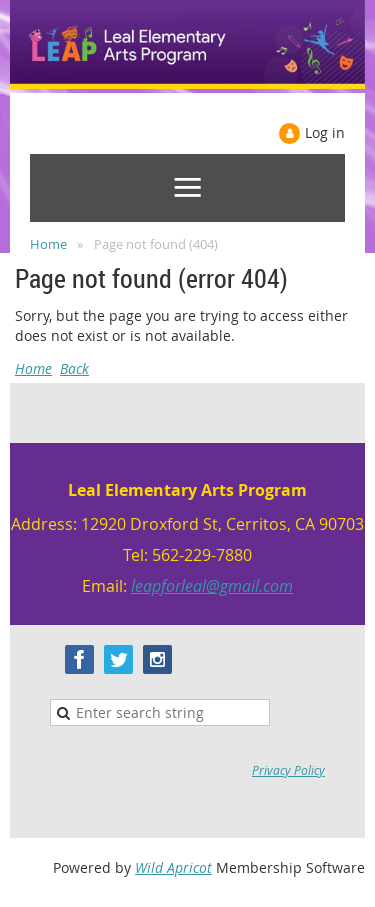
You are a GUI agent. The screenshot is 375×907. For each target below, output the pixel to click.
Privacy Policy (288, 770)
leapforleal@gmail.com (212, 586)
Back (74, 368)
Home (48, 244)
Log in (325, 132)
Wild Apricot (173, 867)
